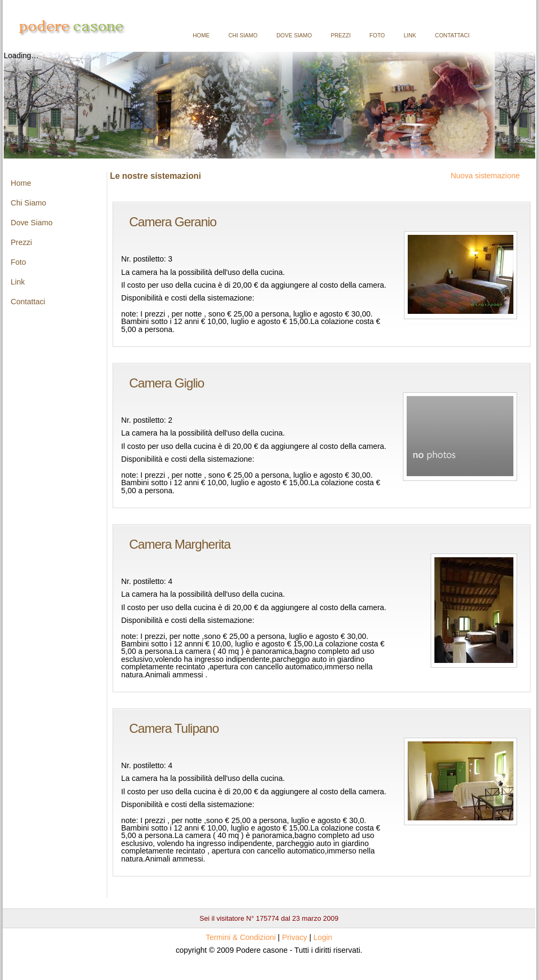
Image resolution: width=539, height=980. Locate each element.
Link (410, 35)
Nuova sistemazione (485, 176)
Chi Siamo (243, 35)
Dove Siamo (294, 35)
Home (201, 35)
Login (323, 937)
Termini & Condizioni (240, 937)
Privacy (294, 937)
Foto (377, 35)
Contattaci (452, 35)
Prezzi (341, 35)
